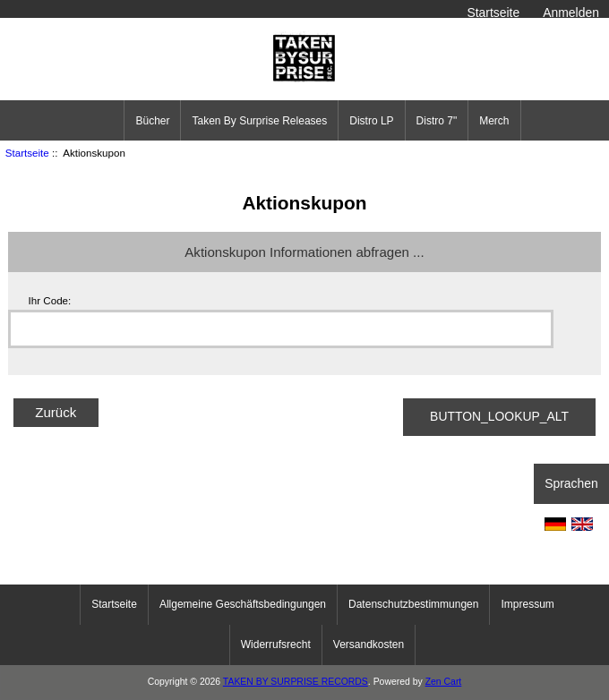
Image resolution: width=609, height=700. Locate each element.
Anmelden (571, 13)
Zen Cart (444, 682)
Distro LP (371, 121)
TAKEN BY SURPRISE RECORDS (296, 682)
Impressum (527, 604)
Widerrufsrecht (276, 645)
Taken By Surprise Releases (259, 121)
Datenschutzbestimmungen (413, 604)
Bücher (152, 121)
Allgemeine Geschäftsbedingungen (243, 604)
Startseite (493, 13)
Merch (494, 121)
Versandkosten (369, 645)
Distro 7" (437, 121)
